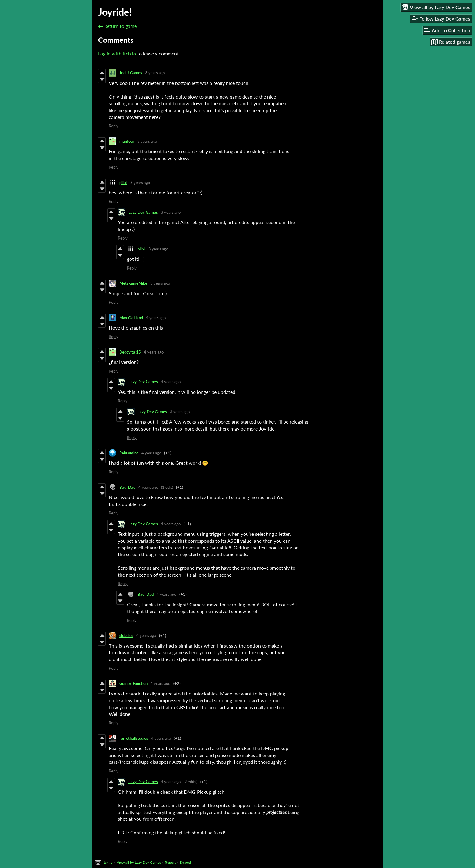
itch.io (108, 862)
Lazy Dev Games (143, 212)
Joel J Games (131, 73)
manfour (127, 141)
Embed (185, 862)
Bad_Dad (127, 487)
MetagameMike (133, 283)
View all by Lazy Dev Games (139, 862)
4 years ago (156, 318)
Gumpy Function (133, 683)
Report (170, 862)
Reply (114, 126)
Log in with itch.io (117, 54)
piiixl (123, 183)
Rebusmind (129, 453)
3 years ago (155, 73)
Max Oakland (131, 318)
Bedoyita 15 (130, 352)
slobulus (126, 635)
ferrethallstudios (134, 738)
